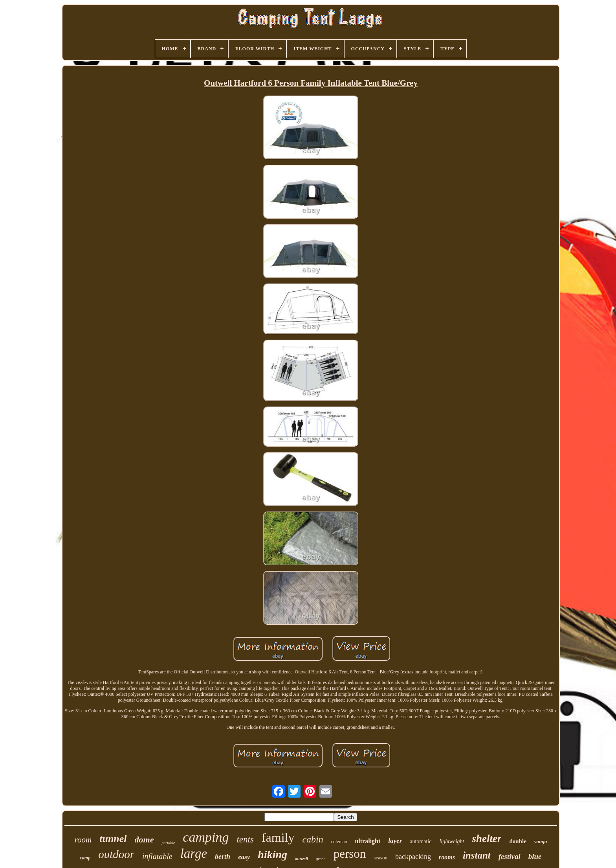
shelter (487, 839)
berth (223, 857)
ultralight (368, 841)
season (380, 858)
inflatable (157, 856)
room (83, 840)
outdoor (116, 854)
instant (477, 855)
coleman (339, 842)
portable (168, 843)
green (321, 859)
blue (535, 856)
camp (85, 858)
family (278, 837)
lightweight (452, 841)
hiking (272, 854)
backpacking (413, 857)
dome (144, 839)
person (350, 854)
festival (510, 856)
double (518, 841)
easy (244, 857)
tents (245, 839)
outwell (302, 859)
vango (541, 841)
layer (395, 841)
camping (206, 837)
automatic (421, 841)
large (194, 853)
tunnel (113, 839)
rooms (447, 857)
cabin (313, 839)
